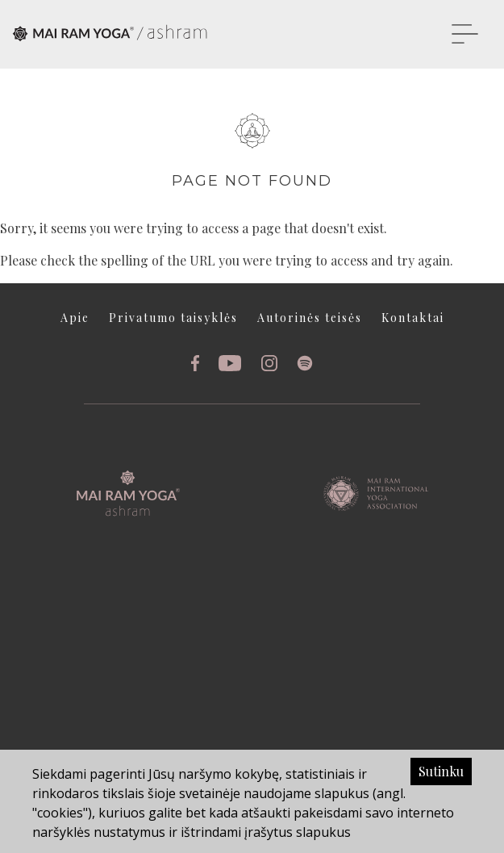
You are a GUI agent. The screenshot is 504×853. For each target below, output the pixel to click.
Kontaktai (413, 318)
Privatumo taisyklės (173, 318)
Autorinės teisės (310, 318)
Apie (75, 318)
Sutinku (441, 771)
